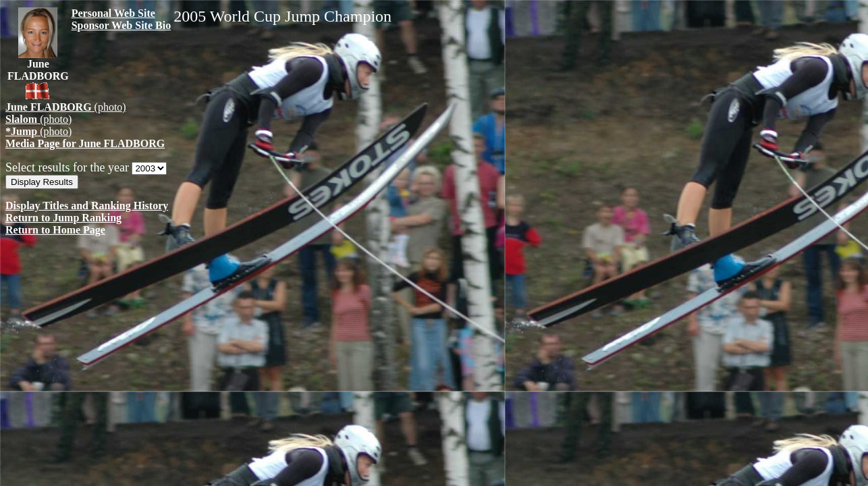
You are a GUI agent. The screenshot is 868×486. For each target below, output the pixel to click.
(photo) (66, 107)
